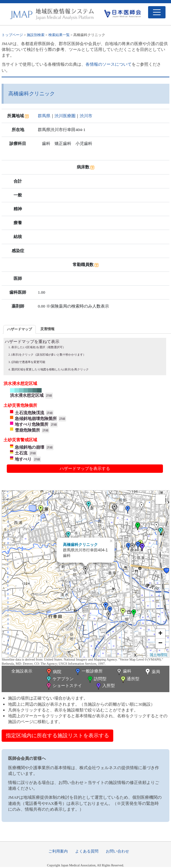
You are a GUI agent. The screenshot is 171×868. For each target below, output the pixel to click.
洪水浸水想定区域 (27, 395)
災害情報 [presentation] (47, 329)
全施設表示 (22, 671)
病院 (53, 672)
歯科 (123, 672)
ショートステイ (64, 686)
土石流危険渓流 (30, 413)
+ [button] (161, 634)
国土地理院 (159, 655)
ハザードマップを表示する (85, 468)
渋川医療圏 (65, 116)
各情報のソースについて (109, 64)
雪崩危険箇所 (27, 430)
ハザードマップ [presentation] (20, 329)
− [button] (161, 644)
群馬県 (44, 116)
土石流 (21, 453)
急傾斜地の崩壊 (30, 447)
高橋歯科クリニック (80, 545)
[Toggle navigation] (157, 12)
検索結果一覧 (59, 35)
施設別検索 (36, 35)
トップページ (12, 35)
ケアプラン (59, 679)
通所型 (129, 679)
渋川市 (86, 116)
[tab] (20, 329)
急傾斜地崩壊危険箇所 (36, 419)
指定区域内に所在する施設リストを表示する (57, 735)
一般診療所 (88, 672)
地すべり (23, 459)
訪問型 (96, 679)
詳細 (49, 396)
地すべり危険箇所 (32, 424)
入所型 (105, 686)
